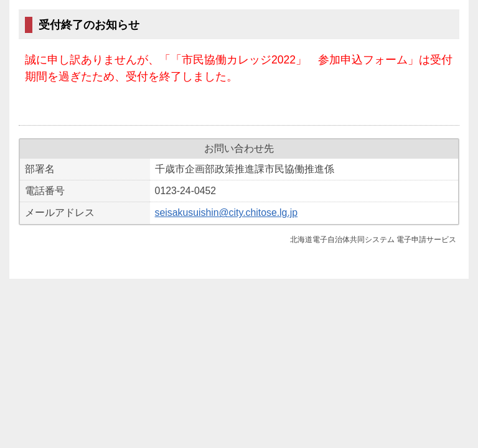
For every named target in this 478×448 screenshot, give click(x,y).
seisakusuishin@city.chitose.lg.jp (227, 212)
